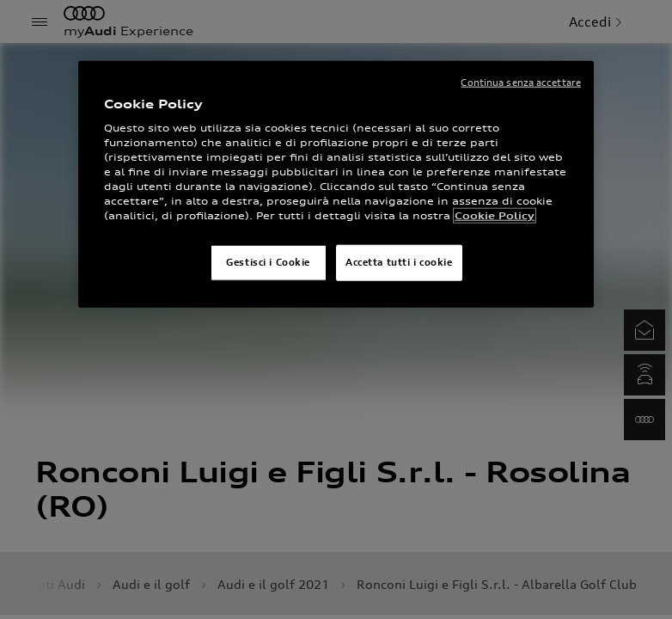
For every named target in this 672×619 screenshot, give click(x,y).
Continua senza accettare (521, 83)
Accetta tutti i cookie (399, 262)
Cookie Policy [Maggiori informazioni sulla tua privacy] (495, 216)
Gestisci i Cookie (268, 262)
